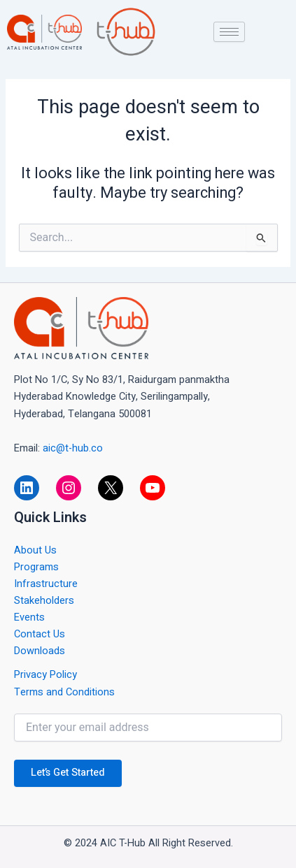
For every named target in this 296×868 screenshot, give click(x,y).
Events (29, 617)
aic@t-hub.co (73, 448)
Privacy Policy (45, 675)
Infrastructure (46, 584)
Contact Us (40, 634)
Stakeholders (44, 601)
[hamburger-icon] (229, 32)
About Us (35, 550)
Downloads (40, 651)
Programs (36, 567)
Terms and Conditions (64, 692)
